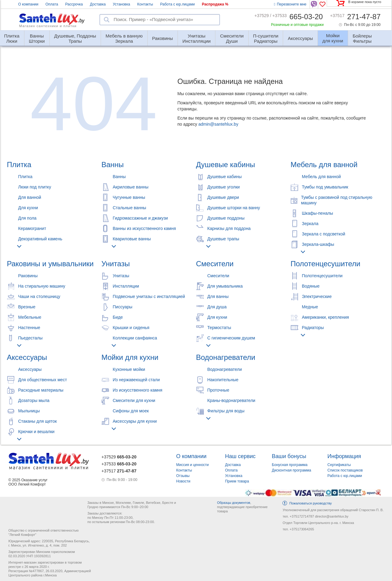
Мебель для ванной (324, 165)
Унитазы (116, 264)
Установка (122, 4)
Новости (183, 481)
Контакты (145, 4)
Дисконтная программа (291, 470)
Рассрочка (74, 4)
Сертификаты (339, 465)
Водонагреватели (226, 357)
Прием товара (237, 481)
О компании (28, 4)
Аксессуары (300, 38)
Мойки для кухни (130, 357)
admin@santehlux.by (218, 124)
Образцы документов (234, 503)
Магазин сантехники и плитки (48, 26)
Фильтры (362, 36)
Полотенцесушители (326, 264)
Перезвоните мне (290, 4)
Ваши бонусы (289, 456)
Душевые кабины (226, 165)
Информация (344, 456)
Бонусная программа (290, 465)
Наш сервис (240, 456)
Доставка (98, 4)
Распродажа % (215, 4)
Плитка (19, 165)
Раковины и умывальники (50, 264)
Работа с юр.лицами (177, 4)
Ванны (113, 165)
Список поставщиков (345, 470)
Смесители (215, 264)
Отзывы (183, 476)
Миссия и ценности (193, 465)
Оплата (52, 4)
